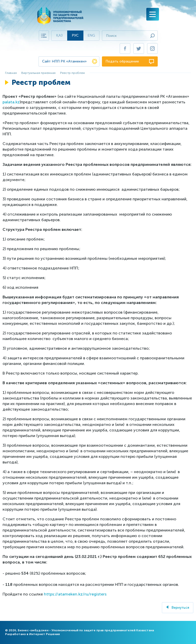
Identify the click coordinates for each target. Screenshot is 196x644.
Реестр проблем (73, 73)
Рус (75, 35)
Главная (11, 73)
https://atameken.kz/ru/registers (75, 594)
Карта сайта (44, 36)
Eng (91, 35)
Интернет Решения (44, 634)
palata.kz (11, 102)
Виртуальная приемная (38, 73)
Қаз (59, 35)
